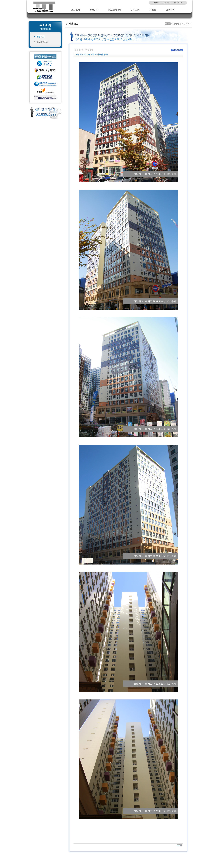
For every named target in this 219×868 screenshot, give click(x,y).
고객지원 (170, 10)
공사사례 (135, 10)
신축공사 (94, 10)
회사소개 (75, 10)
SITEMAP (178, 3)
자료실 (153, 10)
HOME (157, 3)
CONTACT (167, 3)
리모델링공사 (115, 10)
